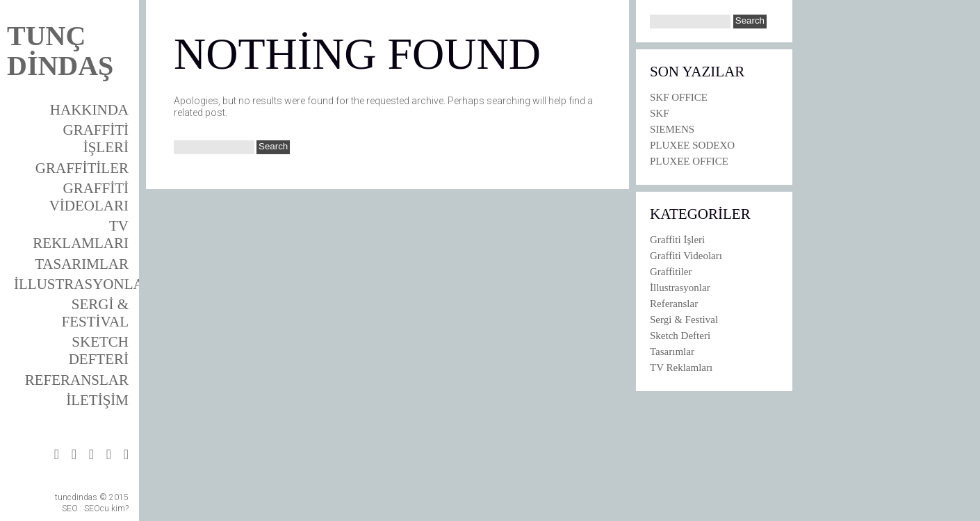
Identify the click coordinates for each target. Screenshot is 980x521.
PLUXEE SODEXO (692, 145)
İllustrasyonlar (84, 284)
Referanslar (77, 380)
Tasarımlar (82, 264)
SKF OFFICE (679, 97)
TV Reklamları (81, 234)
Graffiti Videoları (89, 197)
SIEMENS (672, 129)
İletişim (97, 400)
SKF (660, 113)
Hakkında (89, 110)
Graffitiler (82, 168)
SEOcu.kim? (106, 508)
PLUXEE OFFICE (689, 161)
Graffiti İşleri (96, 139)
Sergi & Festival (95, 313)
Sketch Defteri (99, 350)
